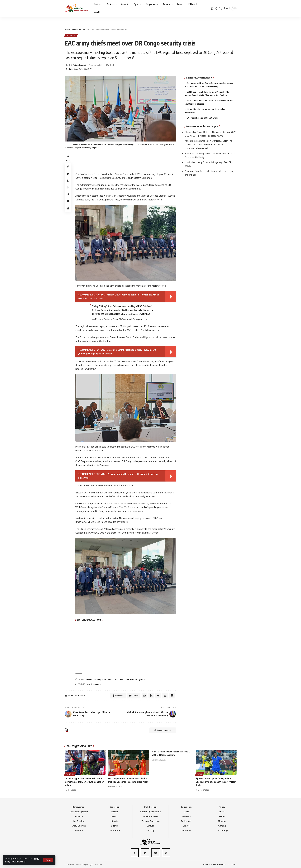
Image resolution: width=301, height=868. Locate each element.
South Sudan (131, 679)
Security (71, 35)
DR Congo (98, 679)
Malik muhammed (81, 65)
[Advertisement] (151, 17)
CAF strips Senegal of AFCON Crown (203, 118)
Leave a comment (162, 730)
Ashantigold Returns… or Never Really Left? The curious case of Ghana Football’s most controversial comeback (208, 144)
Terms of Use (20, 861)
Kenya (111, 679)
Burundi (89, 679)
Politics (70, 774)
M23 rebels (120, 679)
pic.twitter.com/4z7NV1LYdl (138, 314)
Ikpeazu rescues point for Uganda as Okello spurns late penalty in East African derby (216, 782)
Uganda (141, 679)
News (112, 774)
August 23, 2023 (143, 319)
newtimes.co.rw (94, 684)
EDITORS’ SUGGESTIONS (89, 620)
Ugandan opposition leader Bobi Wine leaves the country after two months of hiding (84, 782)
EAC (105, 679)
